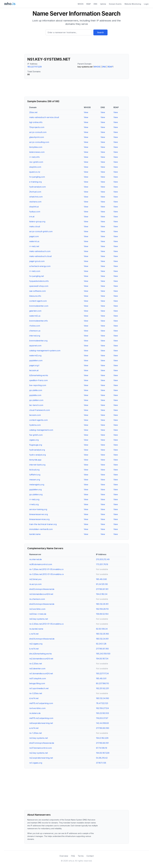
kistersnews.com (37, 152)
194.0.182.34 (102, 594)
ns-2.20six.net (36, 664)
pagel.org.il (34, 365)
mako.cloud (35, 226)
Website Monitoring (133, 4)
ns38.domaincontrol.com (41, 564)
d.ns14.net (34, 698)
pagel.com (34, 236)
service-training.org (38, 509)
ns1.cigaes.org (36, 763)
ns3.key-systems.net (39, 738)
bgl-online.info (36, 122)
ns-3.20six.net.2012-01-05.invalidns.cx (47, 574)
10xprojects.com (37, 127)
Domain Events (115, 4)
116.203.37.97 (102, 718)
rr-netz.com (35, 271)
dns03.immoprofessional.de (42, 604)
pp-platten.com (36, 400)
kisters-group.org (37, 222)
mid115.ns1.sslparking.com (41, 703)
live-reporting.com (38, 385)
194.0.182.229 (102, 738)
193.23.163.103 (102, 713)
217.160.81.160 (102, 649)
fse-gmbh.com (36, 435)
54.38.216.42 (102, 758)
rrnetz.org (34, 504)
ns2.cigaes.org (36, 644)
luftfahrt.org (35, 475)
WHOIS (81, 4)
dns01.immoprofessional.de (42, 743)
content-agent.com (38, 301)
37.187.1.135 (101, 763)
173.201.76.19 (102, 564)
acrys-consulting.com (39, 142)
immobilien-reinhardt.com (41, 529)
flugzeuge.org (36, 445)
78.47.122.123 (102, 703)
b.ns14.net (34, 649)
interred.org (35, 336)
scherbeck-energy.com (40, 266)
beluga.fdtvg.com (37, 683)
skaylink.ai (34, 207)
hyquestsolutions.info (39, 281)
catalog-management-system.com (45, 351)
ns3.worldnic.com (37, 609)
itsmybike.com (36, 147)
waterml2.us (35, 316)
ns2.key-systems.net (39, 753)
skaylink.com (35, 167)
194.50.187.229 (103, 753)
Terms (81, 856)
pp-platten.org (36, 494)
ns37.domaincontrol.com (41, 748)
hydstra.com (35, 425)
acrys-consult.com (38, 132)
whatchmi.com (36, 197)
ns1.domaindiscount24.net (41, 673)
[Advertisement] (77, 46)
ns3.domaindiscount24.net (41, 594)
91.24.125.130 (102, 584)
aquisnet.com (35, 346)
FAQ (73, 856)
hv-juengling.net (37, 276)
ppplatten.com (36, 360)
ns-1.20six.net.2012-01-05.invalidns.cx (46, 569)
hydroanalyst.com (37, 187)
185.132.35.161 (102, 604)
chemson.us (35, 331)
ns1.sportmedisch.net (39, 688)
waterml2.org (35, 356)
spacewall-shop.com (39, 286)
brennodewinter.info (39, 321)
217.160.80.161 (102, 743)
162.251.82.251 (103, 688)
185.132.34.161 (102, 639)
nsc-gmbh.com (36, 162)
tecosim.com (35, 415)
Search (100, 32)
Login (146, 4)
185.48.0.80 (101, 579)
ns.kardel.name (36, 629)
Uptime (103, 4)
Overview (64, 856)
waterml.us (34, 241)
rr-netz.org (34, 499)
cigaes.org (34, 440)
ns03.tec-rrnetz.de (38, 614)
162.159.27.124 (102, 708)
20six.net (33, 112)
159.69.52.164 (102, 614)
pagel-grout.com (37, 261)
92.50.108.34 (102, 629)
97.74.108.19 (102, 748)
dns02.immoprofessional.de (42, 589)
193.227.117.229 (34, 67)
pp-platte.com (36, 390)
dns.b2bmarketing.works (41, 654)
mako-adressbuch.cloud (40, 256)
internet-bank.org (37, 465)
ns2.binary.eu (35, 579)
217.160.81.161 (102, 589)
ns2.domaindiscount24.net (41, 659)
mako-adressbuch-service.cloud (44, 117)
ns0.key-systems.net (39, 619)
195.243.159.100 (103, 654)
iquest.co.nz (35, 172)
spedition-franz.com (38, 380)
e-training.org (35, 182)
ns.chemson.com (37, 599)
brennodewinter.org (38, 341)
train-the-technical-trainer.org (43, 524)
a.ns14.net (34, 728)
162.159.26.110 (102, 609)
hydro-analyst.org (37, 455)
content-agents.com (38, 420)
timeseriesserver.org (39, 514)
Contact (90, 856)
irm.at (32, 217)
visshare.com (35, 202)
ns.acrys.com (35, 584)
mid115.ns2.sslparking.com (41, 718)
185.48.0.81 (101, 678)
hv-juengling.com (37, 177)
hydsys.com (35, 212)
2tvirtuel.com (35, 192)
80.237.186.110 (102, 683)
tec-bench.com (36, 405)
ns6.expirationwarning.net (41, 723)
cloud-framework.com (40, 410)
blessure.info (35, 296)
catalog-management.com (41, 430)
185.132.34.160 (103, 698)
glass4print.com (37, 137)
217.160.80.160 (103, 728)
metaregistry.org (37, 485)
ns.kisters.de (35, 713)
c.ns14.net (34, 634)
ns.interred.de (35, 559)
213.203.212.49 (103, 559)
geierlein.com (35, 311)
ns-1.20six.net (35, 733)
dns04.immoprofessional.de (42, 639)
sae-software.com (37, 291)
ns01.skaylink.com (38, 678)
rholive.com (35, 326)
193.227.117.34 (102, 673)
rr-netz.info (34, 157)
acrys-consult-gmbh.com (41, 231)
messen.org (35, 480)
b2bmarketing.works (39, 375)
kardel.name (35, 534)
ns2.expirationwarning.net (41, 758)
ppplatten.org (35, 489)
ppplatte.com (35, 395)
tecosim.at (34, 370)
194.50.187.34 (102, 659)
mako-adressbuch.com (40, 251)
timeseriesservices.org (39, 519)
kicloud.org (34, 470)
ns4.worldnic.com (37, 708)
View (86, 112)
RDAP (89, 4)
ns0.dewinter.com (37, 669)
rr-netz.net (34, 246)
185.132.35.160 (102, 634)
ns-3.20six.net (36, 693)
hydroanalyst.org (37, 450)
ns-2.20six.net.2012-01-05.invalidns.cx (46, 624)
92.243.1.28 (101, 644)
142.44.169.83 (102, 723)
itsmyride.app (35, 460)
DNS (95, 4)
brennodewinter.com (39, 306)
